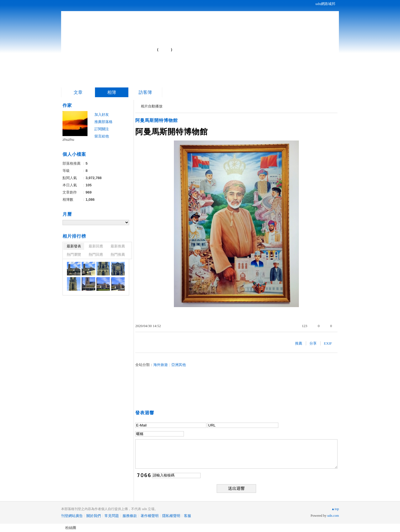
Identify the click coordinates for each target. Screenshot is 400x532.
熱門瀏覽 (74, 254)
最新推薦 (118, 246)
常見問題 (112, 516)
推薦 (299, 343)
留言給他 (102, 136)
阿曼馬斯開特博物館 (157, 120)
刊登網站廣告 (72, 516)
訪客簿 (145, 92)
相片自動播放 (152, 106)
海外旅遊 (161, 365)
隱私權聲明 (171, 516)
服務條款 (130, 516)
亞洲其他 (179, 365)
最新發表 (74, 246)
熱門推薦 (118, 254)
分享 (313, 343)
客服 (187, 516)
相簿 (112, 92)
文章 (78, 92)
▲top (335, 509)
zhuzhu (68, 140)
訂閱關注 (102, 129)
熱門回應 (96, 254)
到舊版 (165, 50)
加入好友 (102, 115)
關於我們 (94, 516)
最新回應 (96, 246)
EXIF (328, 343)
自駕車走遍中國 (115, 47)
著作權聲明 (150, 516)
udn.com (333, 516)
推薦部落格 (103, 122)
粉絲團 (71, 528)
